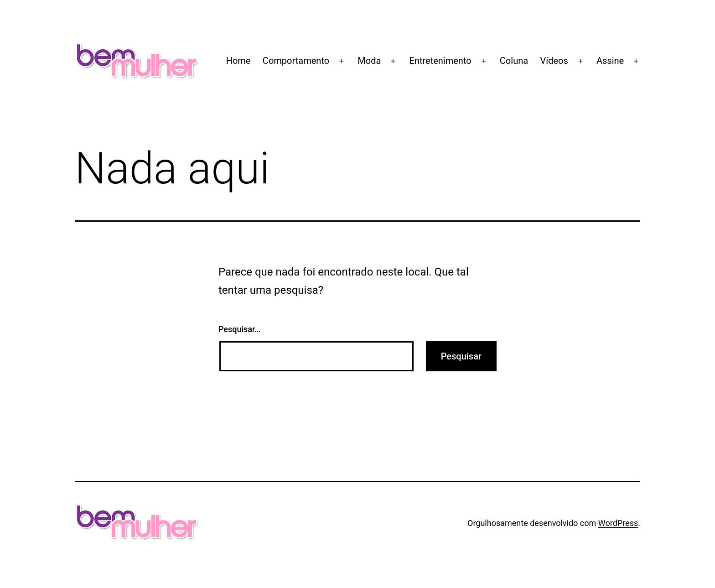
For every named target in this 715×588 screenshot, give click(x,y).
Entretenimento (440, 61)
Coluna (514, 61)
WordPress (618, 523)
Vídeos (554, 61)
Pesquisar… (239, 329)
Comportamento (296, 61)
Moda (369, 61)
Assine (610, 61)
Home (238, 61)
